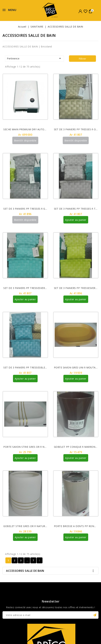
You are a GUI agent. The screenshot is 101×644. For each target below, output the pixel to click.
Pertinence (34, 58)
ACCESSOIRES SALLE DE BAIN (25, 571)
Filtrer (83, 59)
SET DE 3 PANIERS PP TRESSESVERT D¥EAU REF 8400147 (37, 288)
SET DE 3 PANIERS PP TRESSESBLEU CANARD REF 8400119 (39, 367)
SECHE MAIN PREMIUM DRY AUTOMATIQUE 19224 (33, 129)
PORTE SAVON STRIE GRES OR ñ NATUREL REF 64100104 (37, 447)
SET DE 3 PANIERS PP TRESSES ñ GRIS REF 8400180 (34, 209)
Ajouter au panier (76, 220)
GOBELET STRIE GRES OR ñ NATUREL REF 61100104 (34, 526)
